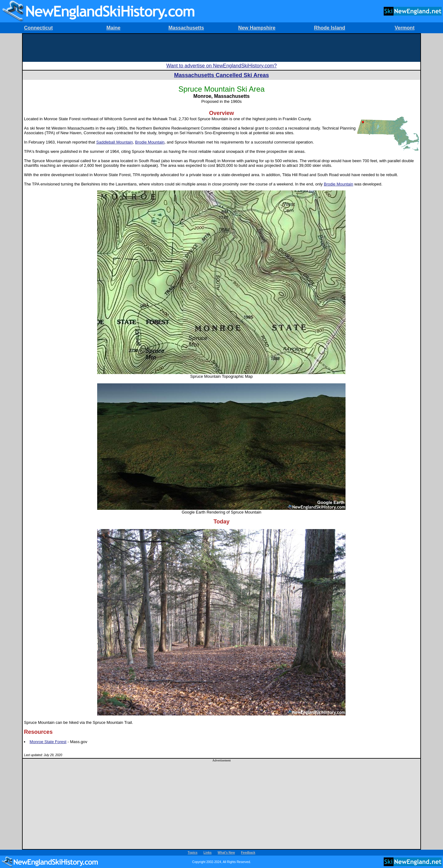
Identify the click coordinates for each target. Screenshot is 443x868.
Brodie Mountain (150, 142)
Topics (193, 853)
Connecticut (38, 28)
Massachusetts (186, 28)
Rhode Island (329, 28)
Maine (113, 28)
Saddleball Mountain (115, 142)
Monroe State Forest (48, 742)
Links (208, 853)
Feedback (248, 853)
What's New (226, 853)
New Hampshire (257, 28)
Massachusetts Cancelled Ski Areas (221, 75)
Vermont (405, 28)
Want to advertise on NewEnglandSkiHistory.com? (222, 66)
